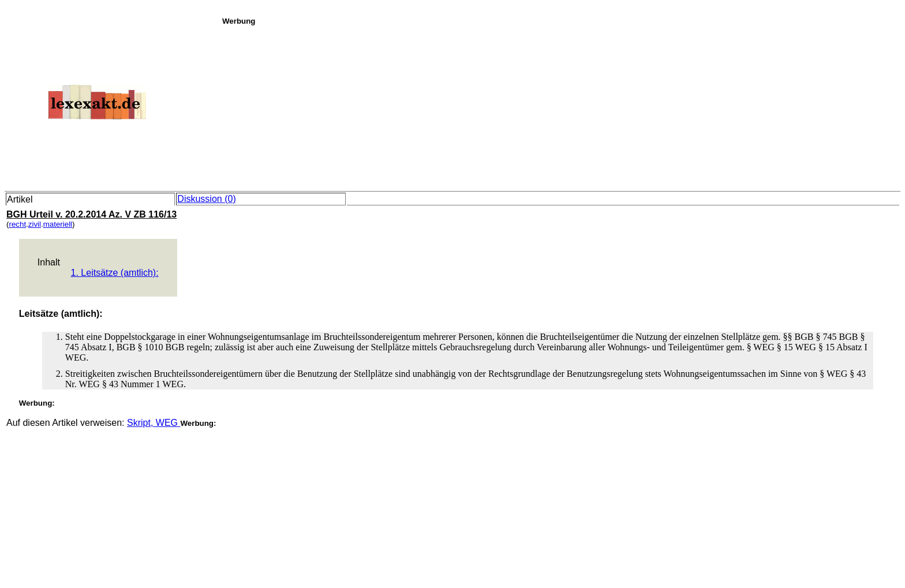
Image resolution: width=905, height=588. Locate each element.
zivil (35, 224)
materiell (58, 224)
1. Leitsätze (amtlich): (115, 273)
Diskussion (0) (206, 199)
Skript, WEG (154, 423)
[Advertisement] (560, 106)
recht (17, 224)
